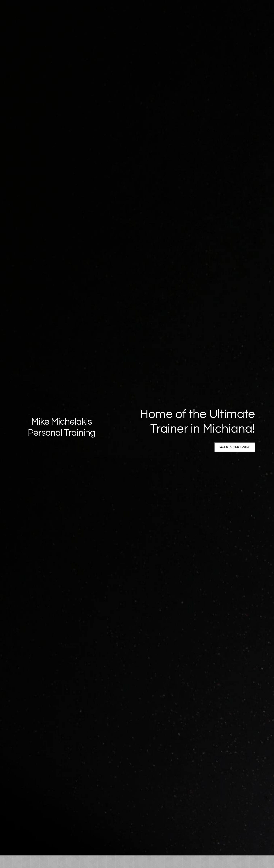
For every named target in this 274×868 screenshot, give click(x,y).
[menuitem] (27, 862)
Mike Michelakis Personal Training (62, 427)
